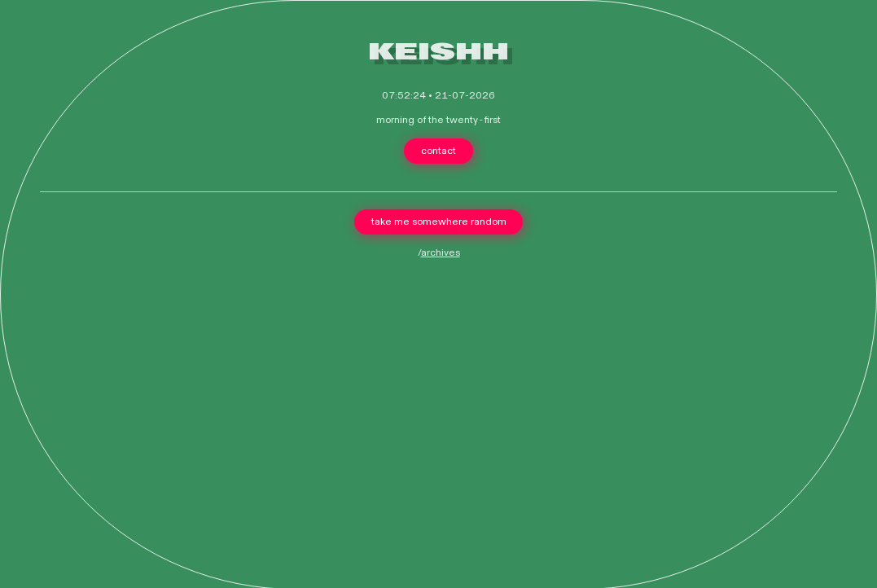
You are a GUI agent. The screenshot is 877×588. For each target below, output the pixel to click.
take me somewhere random (439, 222)
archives (441, 252)
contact (438, 151)
